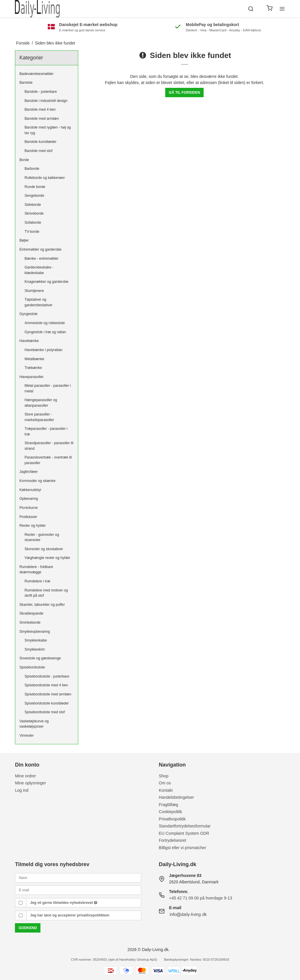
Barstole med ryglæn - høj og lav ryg (48, 130)
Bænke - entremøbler (42, 259)
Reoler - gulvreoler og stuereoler (42, 537)
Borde (24, 160)
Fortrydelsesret (172, 840)
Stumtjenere (34, 291)
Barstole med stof (39, 151)
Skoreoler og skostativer (44, 549)
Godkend (28, 928)
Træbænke (33, 368)
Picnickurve (29, 508)
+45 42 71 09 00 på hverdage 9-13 (201, 898)
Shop (164, 776)
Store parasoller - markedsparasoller (39, 417)
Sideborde (33, 205)
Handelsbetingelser (176, 797)
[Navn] (78, 877)
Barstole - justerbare (41, 92)
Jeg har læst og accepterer (70, 915)
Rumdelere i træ (37, 581)
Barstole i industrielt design (46, 101)
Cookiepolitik (170, 812)
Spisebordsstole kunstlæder (47, 703)
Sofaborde (33, 223)
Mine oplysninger (30, 783)
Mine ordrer (25, 776)
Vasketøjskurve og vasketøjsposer (34, 724)
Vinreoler (27, 736)
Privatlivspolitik (172, 819)
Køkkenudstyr (30, 490)
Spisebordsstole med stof (45, 712)
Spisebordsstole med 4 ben (46, 685)
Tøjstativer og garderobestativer (39, 302)
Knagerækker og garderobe (47, 282)
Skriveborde (34, 213)
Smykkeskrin (35, 649)
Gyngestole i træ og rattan (45, 332)
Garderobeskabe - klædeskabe (39, 270)
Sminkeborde (30, 622)
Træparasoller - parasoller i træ (46, 431)
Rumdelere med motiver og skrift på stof (46, 593)
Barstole (26, 83)
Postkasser (28, 517)
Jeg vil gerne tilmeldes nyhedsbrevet (64, 903)
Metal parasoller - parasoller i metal (48, 388)
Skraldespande (31, 613)
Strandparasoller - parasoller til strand (49, 446)
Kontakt (166, 790)
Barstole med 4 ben (40, 110)
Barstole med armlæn (42, 119)
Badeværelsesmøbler (36, 74)
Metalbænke (34, 359)
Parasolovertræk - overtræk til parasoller (48, 460)
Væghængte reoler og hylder (47, 558)
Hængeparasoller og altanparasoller (41, 403)
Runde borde (35, 187)
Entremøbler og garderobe (40, 249)
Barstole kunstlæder (41, 142)
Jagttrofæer (29, 472)
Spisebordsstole (32, 667)
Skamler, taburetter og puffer (42, 605)
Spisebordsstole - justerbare (47, 676)
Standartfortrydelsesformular (185, 826)
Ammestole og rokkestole (45, 323)
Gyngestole (28, 314)
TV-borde (32, 232)
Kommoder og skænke (37, 481)
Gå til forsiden (184, 93)
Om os (165, 783)
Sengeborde (34, 196)
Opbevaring (29, 499)
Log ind (22, 790)
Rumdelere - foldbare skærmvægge (36, 569)
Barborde (32, 169)
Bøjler (24, 240)
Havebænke (29, 341)
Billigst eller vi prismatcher (183, 848)
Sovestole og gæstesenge (40, 658)
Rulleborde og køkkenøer (45, 178)
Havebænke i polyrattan (44, 350)
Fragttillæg (168, 805)
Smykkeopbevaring (35, 632)
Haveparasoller (31, 377)
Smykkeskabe (36, 640)
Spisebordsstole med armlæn (48, 694)
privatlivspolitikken (93, 915)
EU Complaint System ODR (184, 833)
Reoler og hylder (33, 526)
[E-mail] (78, 890)
